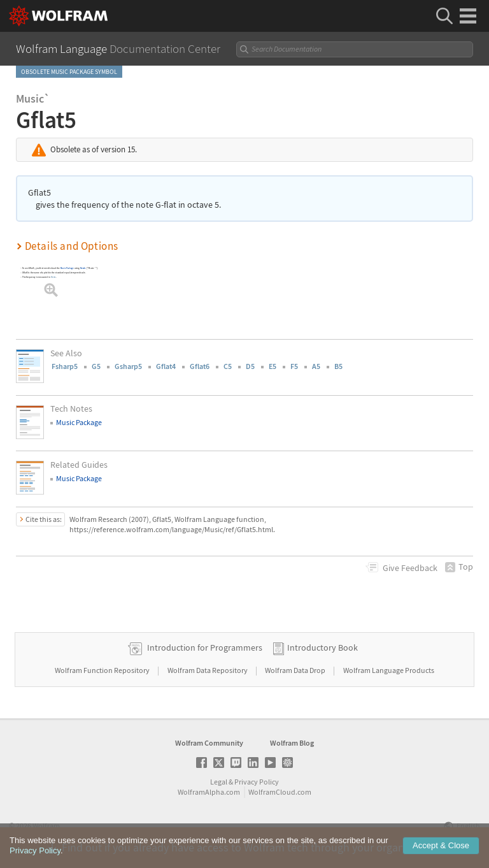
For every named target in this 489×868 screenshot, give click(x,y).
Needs (83, 268)
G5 (96, 366)
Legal (219, 782)
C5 (228, 366)
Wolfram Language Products (389, 670)
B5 (338, 366)
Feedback (410, 568)
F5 (294, 366)
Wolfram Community (209, 743)
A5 (316, 366)
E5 (273, 366)
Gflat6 (200, 366)
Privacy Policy (257, 782)
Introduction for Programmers (205, 647)
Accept (441, 845)
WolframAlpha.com (209, 792)
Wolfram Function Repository (103, 670)
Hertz (53, 277)
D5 (250, 366)
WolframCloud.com (280, 792)
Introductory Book (322, 647)
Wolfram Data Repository (208, 670)
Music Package (67, 268)
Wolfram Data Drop (296, 670)
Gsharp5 (128, 366)
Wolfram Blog (292, 743)
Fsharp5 (65, 366)
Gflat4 (166, 366)
